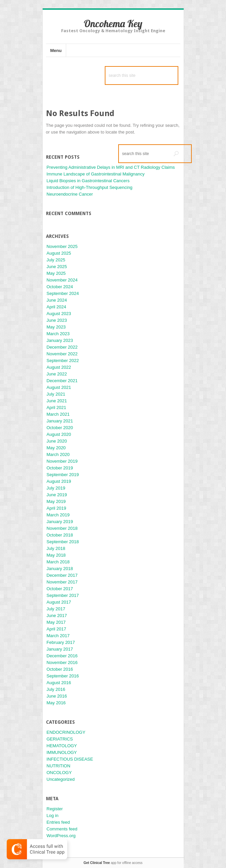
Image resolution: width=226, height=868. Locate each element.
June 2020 (57, 441)
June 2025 (57, 267)
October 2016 (60, 669)
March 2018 (58, 562)
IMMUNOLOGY (62, 752)
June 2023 (57, 320)
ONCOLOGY (59, 773)
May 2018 (56, 555)
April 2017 (57, 629)
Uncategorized (61, 779)
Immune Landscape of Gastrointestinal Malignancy (96, 174)
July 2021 (56, 394)
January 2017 (60, 649)
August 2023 (59, 314)
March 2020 (58, 454)
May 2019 (56, 501)
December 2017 (62, 575)
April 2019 (57, 508)
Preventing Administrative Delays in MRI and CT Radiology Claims (111, 167)
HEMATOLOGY (62, 746)
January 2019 (60, 522)
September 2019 (63, 475)
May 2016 (56, 703)
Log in (53, 815)
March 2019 (58, 515)
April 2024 (57, 307)
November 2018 (62, 528)
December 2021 (62, 381)
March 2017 (58, 636)
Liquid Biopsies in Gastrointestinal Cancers (88, 181)
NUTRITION (59, 766)
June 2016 (57, 696)
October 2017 (60, 589)
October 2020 (60, 428)
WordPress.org (61, 836)
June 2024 (57, 300)
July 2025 (56, 260)
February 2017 (61, 642)
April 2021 (57, 407)
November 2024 (62, 280)
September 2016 (63, 676)
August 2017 (59, 602)
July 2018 (56, 548)
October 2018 (60, 535)
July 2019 (56, 488)
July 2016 (56, 689)
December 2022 (62, 347)
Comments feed (62, 829)
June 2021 (57, 401)
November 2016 (62, 662)
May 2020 (56, 448)
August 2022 (59, 367)
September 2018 (63, 542)
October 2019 (60, 468)
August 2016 (59, 683)
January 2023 (60, 340)
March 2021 (58, 414)
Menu (56, 50)
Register (55, 809)
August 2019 (59, 481)
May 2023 (56, 327)
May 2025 (56, 273)
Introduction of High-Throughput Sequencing (90, 187)
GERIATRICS (60, 739)
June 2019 (57, 495)
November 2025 (62, 246)
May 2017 (56, 622)
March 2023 (58, 334)
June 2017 (57, 616)
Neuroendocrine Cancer (70, 194)
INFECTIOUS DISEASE (70, 759)
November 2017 (62, 582)
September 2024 (63, 293)
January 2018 (60, 569)
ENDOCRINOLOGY (66, 732)
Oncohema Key (113, 23)
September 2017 (63, 595)
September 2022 (63, 361)
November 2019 (62, 461)
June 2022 (57, 374)
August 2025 (59, 253)
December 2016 (62, 656)
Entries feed (58, 822)
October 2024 (60, 287)
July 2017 (56, 609)
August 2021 (59, 387)
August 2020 (59, 434)
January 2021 (60, 421)
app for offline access (113, 863)
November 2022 (62, 354)
